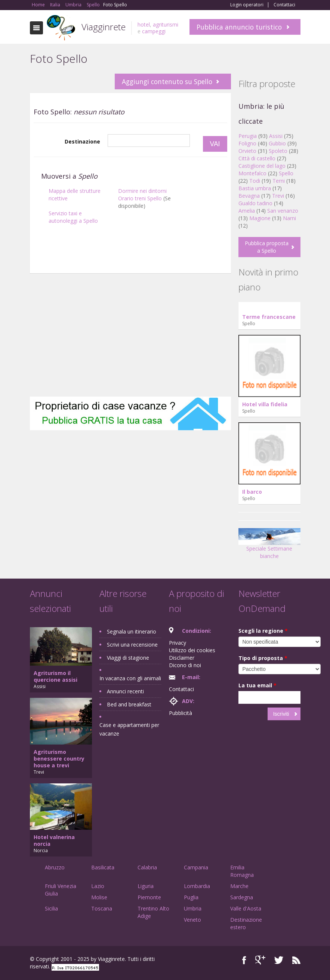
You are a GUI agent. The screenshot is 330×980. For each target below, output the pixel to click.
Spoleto (278, 151)
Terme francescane (269, 317)
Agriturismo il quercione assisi (55, 676)
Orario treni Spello (140, 198)
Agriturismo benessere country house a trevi (59, 759)
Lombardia (197, 886)
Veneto (192, 920)
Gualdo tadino (255, 203)
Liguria (146, 886)
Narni (289, 218)
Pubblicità (181, 713)
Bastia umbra (255, 188)
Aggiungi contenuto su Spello (167, 81)
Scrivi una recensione (132, 645)
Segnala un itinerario (132, 631)
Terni (279, 181)
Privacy (178, 643)
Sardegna (242, 897)
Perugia (248, 136)
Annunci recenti (125, 691)
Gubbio (277, 143)
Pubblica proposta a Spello (267, 247)
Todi (255, 181)
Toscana (102, 908)
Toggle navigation (36, 28)
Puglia (191, 897)
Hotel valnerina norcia (54, 840)
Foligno (247, 143)
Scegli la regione (263, 631)
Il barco (252, 492)
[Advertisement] (130, 277)
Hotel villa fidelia (265, 404)
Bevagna (249, 196)
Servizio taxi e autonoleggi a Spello (73, 217)
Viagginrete (104, 27)
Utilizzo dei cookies (192, 650)
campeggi (154, 31)
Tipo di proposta (263, 658)
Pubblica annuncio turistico (239, 27)
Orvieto (247, 151)
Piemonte (149, 897)
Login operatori (247, 5)
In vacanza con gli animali (130, 678)
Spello (286, 173)
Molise (99, 897)
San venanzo (283, 211)
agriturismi (166, 24)
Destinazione (82, 141)
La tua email (257, 685)
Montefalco (252, 173)
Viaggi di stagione (128, 658)
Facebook (244, 960)
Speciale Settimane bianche (269, 546)
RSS (296, 960)
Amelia (247, 211)
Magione (260, 218)
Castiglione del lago (262, 166)
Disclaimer (182, 658)
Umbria (193, 908)
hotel (144, 24)
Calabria (147, 867)
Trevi (278, 196)
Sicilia (51, 908)
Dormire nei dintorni (142, 191)
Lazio (98, 886)
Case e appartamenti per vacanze (129, 729)
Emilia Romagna (242, 871)
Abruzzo (55, 867)
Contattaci (284, 5)
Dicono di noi (185, 665)
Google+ (260, 960)
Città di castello (257, 158)
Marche (239, 886)
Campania (196, 867)
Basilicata (103, 867)
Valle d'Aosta (246, 908)
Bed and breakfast (129, 704)
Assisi (276, 136)
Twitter (279, 960)
